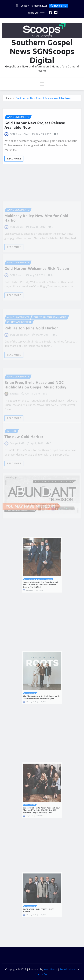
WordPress (50, 969)
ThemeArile (42, 974)
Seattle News (68, 969)
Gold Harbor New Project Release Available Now (43, 99)
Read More (14, 167)
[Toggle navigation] (42, 84)
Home (8, 99)
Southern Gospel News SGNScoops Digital (42, 51)
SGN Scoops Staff (20, 142)
